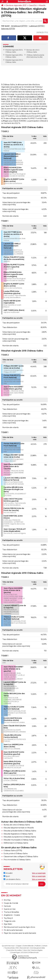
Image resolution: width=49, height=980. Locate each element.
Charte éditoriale (28, 946)
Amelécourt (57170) (19, 26)
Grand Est (33, 5)
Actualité (8, 873)
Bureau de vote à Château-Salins (17, 825)
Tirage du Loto (10, 921)
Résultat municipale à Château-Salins (19, 840)
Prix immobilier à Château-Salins (17, 860)
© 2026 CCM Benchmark (30, 953)
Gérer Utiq (27, 950)
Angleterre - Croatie (12, 915)
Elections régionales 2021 (16, 5)
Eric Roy (7, 900)
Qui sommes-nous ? (9, 946)
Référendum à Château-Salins (16, 843)
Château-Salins (32, 55)
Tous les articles (10, 948)
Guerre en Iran (10, 909)
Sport (7, 876)
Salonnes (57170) (8, 29)
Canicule (7, 906)
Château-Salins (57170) (13, 851)
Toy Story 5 (8, 918)
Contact (45, 946)
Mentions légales (37, 950)
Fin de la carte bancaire (13, 930)
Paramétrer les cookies (14, 950)
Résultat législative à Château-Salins (18, 834)
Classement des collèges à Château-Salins (21, 857)
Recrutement (25, 948)
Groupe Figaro (15, 953)
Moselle (42, 5)
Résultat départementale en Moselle (19, 828)
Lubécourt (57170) (36, 26)
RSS (17, 948)
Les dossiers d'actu (12, 879)
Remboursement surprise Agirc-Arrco (19, 927)
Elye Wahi (8, 924)
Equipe (19, 946)
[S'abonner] (24, 884)
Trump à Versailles (11, 912)
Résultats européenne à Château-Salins (20, 837)
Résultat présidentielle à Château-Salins (20, 831)
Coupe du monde (11, 903)
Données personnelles (38, 948)
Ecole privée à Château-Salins (16, 854)
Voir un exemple (39, 873)
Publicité (38, 946)
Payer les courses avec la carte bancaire (20, 933)
